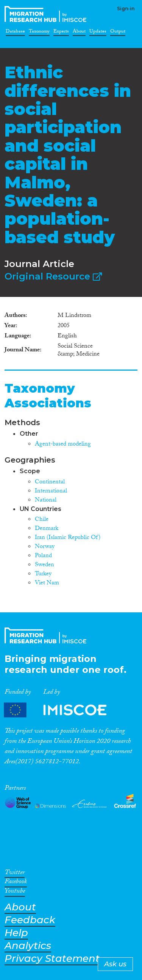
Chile (42, 520)
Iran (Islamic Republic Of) (68, 538)
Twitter (15, 874)
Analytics (28, 946)
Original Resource (53, 276)
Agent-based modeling (63, 445)
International (51, 492)
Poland (43, 556)
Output (118, 33)
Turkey (43, 574)
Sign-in (126, 9)
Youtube (15, 892)
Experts (61, 33)
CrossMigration (47, 14)
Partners (62, 710)
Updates (98, 33)
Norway (45, 547)
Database (15, 33)
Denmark (47, 529)
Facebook (16, 883)
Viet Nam (47, 583)
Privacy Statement (52, 959)
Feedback (30, 920)
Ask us (115, 964)
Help (16, 933)
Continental (50, 482)
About (79, 33)
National (46, 501)
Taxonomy (39, 33)
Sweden (44, 565)
